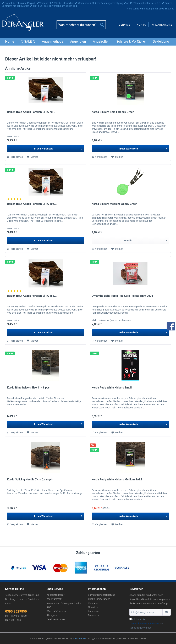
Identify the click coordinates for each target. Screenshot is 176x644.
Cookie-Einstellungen (99, 599)
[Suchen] (102, 25)
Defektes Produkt (56, 619)
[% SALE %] (28, 42)
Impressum (94, 611)
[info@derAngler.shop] (146, 612)
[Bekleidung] (161, 42)
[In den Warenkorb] (46, 149)
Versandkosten (80, 639)
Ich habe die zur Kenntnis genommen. (146, 624)
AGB (49, 607)
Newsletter (94, 607)
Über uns (93, 603)
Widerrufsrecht (54, 599)
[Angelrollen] (101, 42)
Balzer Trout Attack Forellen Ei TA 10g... (32, 204)
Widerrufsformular (56, 611)
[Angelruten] (78, 42)
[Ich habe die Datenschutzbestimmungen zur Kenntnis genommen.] (131, 619)
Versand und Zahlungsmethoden (64, 603)
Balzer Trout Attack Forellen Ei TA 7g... (31, 112)
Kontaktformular (56, 595)
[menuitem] (81, 26)
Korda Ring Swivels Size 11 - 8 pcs (28, 388)
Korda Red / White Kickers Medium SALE (117, 479)
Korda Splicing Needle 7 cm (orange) (30, 479)
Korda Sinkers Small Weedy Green (113, 112)
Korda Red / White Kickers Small (112, 388)
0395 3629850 (16, 611)
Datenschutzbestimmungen (144, 624)
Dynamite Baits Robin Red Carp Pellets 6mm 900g (122, 296)
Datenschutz (95, 615)
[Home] (10, 42)
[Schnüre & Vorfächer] (131, 42)
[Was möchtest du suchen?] (81, 25)
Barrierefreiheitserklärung (102, 595)
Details (145, 240)
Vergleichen (15, 157)
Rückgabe (52, 615)
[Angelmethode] (53, 42)
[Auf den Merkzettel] (33, 157)
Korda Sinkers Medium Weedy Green (114, 204)
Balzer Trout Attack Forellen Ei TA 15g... (32, 296)
